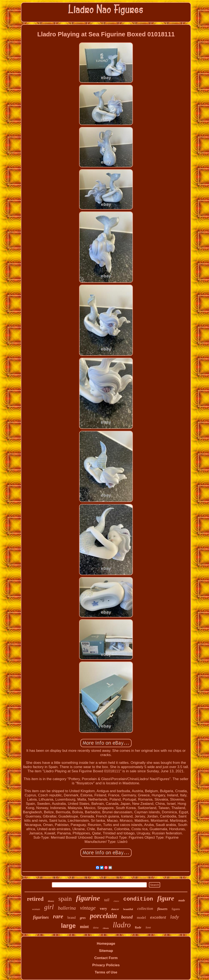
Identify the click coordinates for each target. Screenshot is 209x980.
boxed (127, 917)
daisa (96, 928)
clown (106, 928)
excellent (158, 917)
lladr (138, 927)
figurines (41, 917)
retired (35, 899)
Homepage (106, 944)
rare (58, 916)
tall (107, 900)
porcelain (103, 916)
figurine (88, 898)
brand (72, 918)
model (141, 918)
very (103, 909)
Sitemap (106, 951)
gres (83, 918)
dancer (115, 909)
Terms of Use (106, 972)
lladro (122, 925)
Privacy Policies (106, 965)
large (68, 926)
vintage (88, 908)
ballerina (67, 908)
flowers (162, 909)
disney (51, 901)
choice (116, 901)
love (148, 927)
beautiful (128, 909)
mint (84, 927)
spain (65, 899)
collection (145, 908)
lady (175, 917)
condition (138, 899)
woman (36, 909)
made (182, 900)
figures (176, 909)
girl (49, 907)
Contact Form (106, 958)
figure (166, 898)
